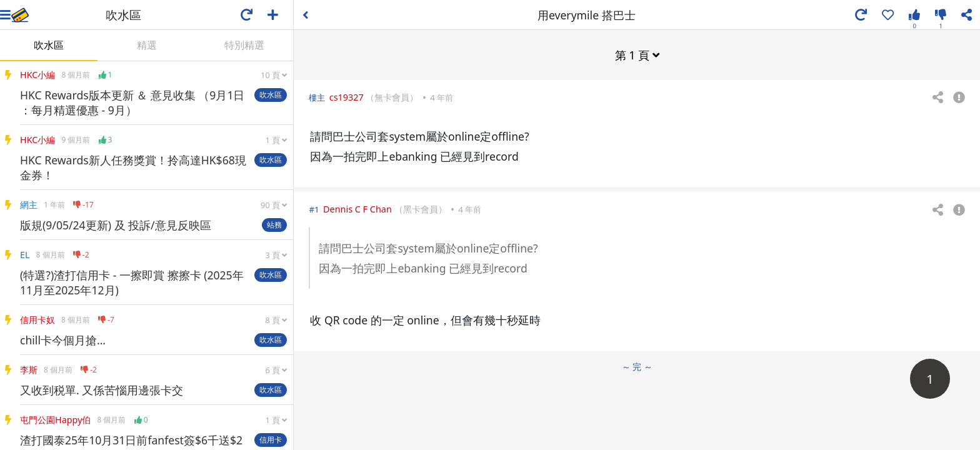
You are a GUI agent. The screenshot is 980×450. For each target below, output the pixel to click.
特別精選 (244, 45)
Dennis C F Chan (357, 209)
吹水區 (49, 45)
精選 (147, 45)
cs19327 (347, 97)
